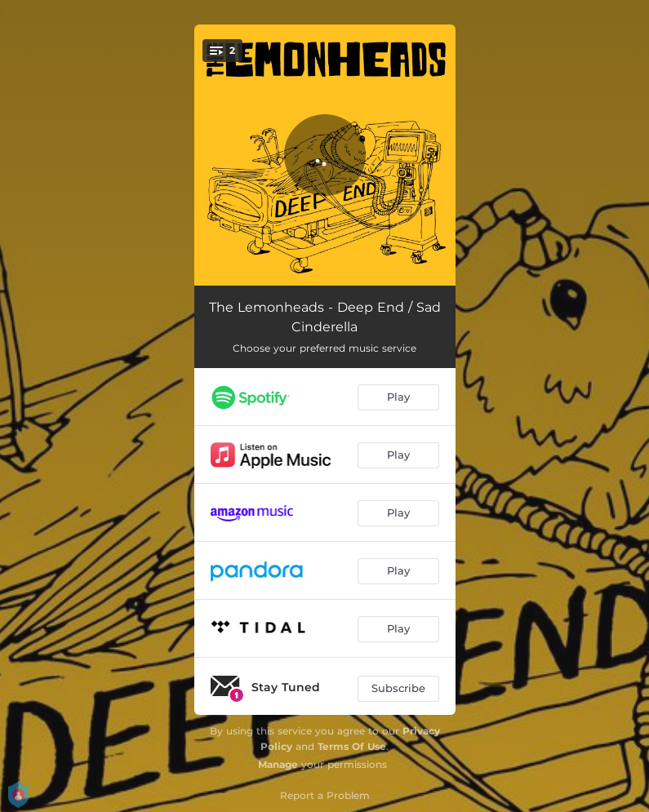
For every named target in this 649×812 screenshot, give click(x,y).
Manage (278, 764)
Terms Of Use (352, 746)
